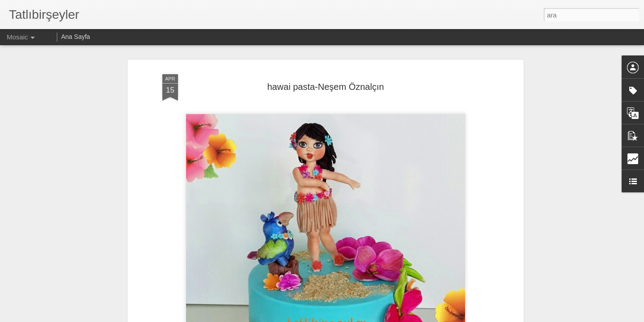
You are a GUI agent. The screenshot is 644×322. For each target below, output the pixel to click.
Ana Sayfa (76, 37)
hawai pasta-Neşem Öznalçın (325, 87)
